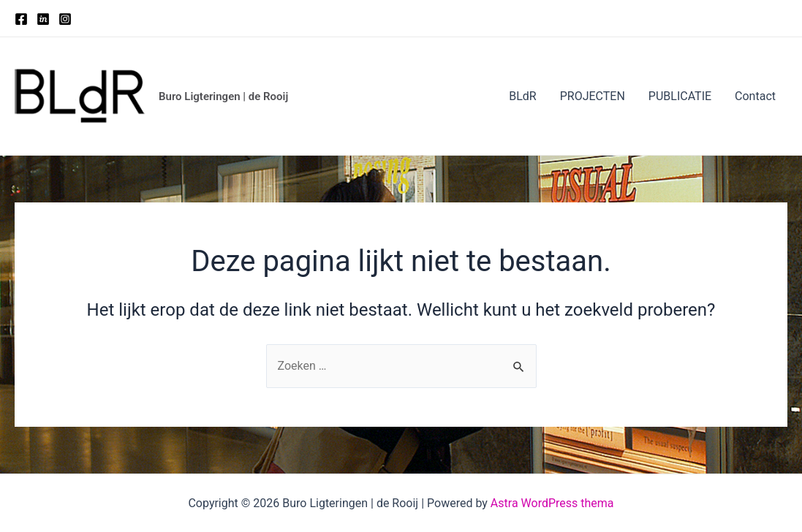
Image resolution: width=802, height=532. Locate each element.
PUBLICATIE (680, 96)
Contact (755, 96)
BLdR (522, 96)
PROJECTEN (593, 96)
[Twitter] (43, 19)
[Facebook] (21, 19)
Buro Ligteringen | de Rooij (223, 96)
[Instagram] (65, 19)
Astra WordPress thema (552, 503)
